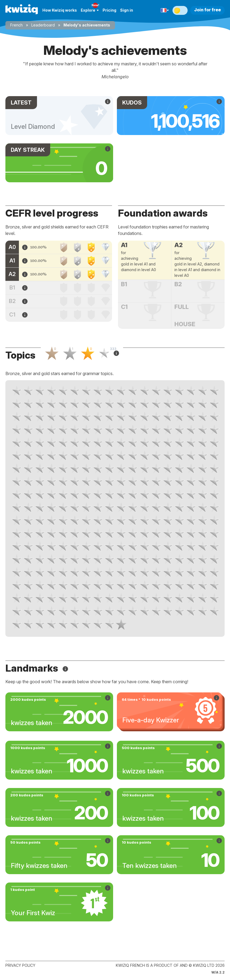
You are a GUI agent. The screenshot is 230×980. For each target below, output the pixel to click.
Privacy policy (20, 965)
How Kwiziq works (60, 10)
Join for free (207, 10)
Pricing (109, 10)
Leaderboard (43, 25)
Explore (90, 10)
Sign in (127, 10)
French (16, 25)
